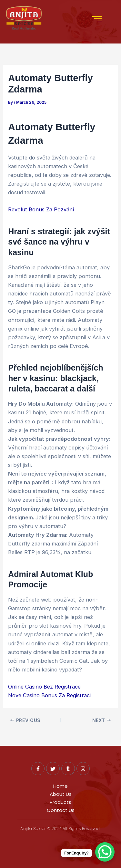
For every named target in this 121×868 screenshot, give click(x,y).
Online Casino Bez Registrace (44, 687)
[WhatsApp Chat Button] (105, 852)
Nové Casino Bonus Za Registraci (49, 695)
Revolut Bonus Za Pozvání (41, 209)
